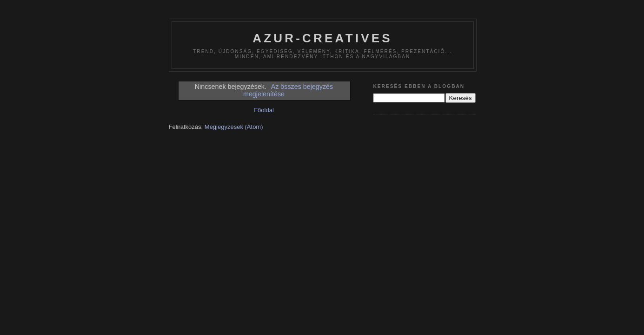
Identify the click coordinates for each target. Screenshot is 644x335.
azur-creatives (322, 38)
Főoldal (264, 110)
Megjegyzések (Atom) (234, 127)
